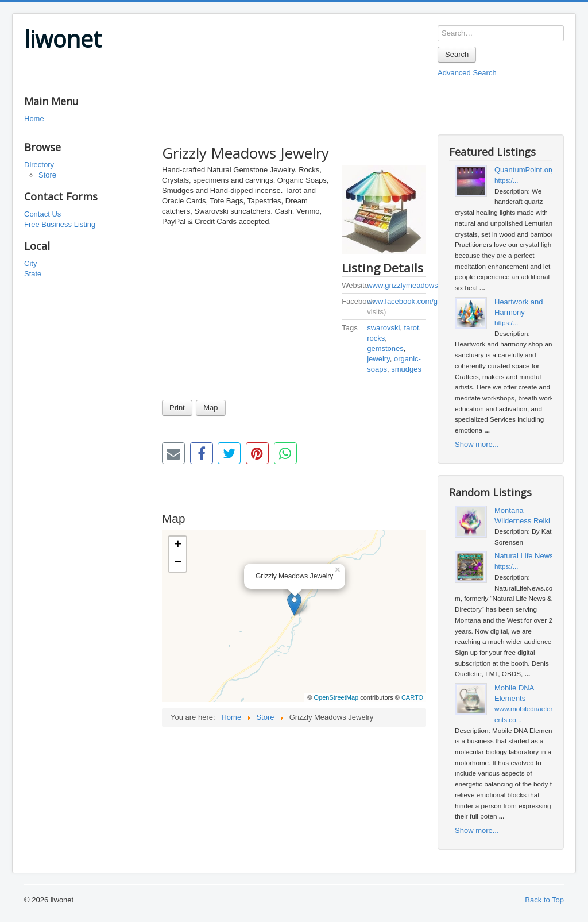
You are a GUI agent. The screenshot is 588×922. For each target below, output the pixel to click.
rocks (376, 338)
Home (34, 119)
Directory (39, 165)
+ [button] (178, 545)
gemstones (385, 348)
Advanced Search (467, 73)
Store (47, 175)
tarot (412, 328)
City (30, 263)
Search (457, 54)
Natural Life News (524, 556)
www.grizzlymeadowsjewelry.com (422, 285)
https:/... (506, 180)
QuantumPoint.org (525, 170)
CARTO (412, 697)
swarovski (383, 328)
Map (210, 408)
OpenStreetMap (336, 697)
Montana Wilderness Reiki (522, 516)
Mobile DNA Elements (514, 693)
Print (177, 408)
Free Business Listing (60, 224)
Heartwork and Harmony (519, 307)
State (33, 274)
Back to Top (544, 900)
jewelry (378, 359)
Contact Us (42, 214)
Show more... (477, 444)
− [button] (178, 563)
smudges (406, 369)
